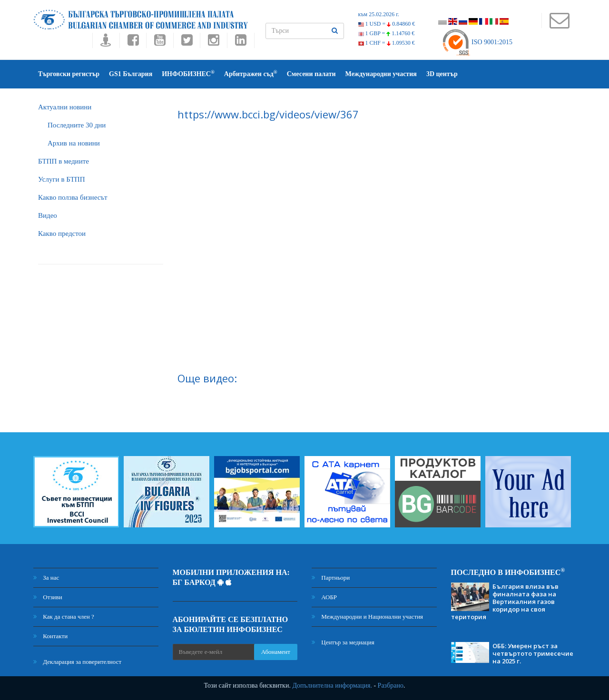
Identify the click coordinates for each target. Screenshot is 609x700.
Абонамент (276, 652)
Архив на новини (74, 143)
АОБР (324, 597)
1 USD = (387, 24)
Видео (48, 215)
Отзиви (48, 597)
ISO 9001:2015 (477, 42)
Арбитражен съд (251, 73)
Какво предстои (62, 233)
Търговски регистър (69, 74)
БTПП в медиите (64, 161)
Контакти (50, 636)
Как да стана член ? (64, 617)
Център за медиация (343, 642)
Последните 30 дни (77, 125)
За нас (46, 578)
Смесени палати (311, 74)
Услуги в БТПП (61, 179)
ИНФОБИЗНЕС (188, 73)
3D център (442, 74)
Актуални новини (65, 107)
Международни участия (381, 74)
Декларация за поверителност (77, 662)
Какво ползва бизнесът (73, 197)
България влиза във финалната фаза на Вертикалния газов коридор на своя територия (505, 602)
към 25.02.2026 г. (379, 14)
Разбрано (391, 685)
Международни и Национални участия (367, 617)
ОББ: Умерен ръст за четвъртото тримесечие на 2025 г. (533, 653)
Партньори (331, 578)
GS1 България (131, 74)
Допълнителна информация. (332, 685)
